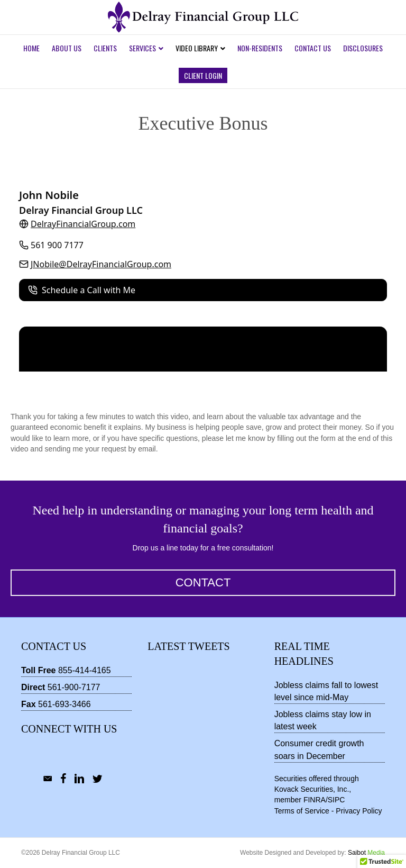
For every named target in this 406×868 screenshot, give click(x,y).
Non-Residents (260, 48)
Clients (105, 48)
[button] (203, 583)
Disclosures (363, 48)
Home (31, 48)
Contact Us (313, 48)
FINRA (315, 800)
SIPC (336, 800)
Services (142, 48)
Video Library (197, 48)
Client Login (203, 75)
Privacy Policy (359, 811)
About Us (67, 48)
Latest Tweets (188, 646)
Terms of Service (302, 811)
